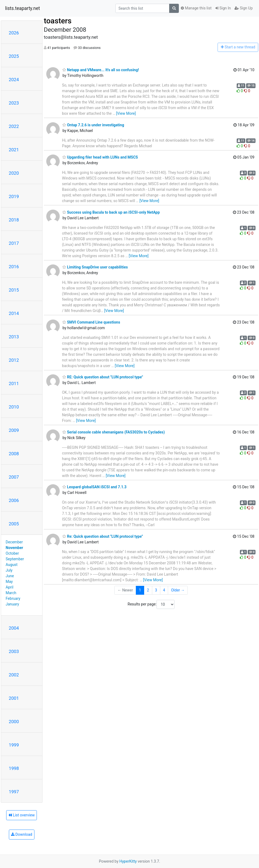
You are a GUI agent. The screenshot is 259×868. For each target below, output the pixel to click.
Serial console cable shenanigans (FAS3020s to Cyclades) (113, 432)
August (12, 565)
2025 (14, 56)
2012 (14, 360)
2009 (14, 430)
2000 (14, 722)
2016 (14, 267)
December (14, 542)
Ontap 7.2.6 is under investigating (93, 125)
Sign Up (244, 8)
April (10, 587)
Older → (178, 590)
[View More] (126, 113)
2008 (14, 454)
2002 (14, 675)
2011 (14, 383)
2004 (14, 628)
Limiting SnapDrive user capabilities (95, 267)
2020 (14, 173)
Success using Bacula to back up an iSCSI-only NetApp (111, 212)
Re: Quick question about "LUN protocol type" (103, 536)
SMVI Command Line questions (91, 322)
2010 (14, 407)
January (12, 604)
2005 (14, 524)
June (10, 576)
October (12, 553)
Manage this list (196, 8)
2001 (14, 698)
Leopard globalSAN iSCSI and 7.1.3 (94, 487)
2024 (14, 80)
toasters (58, 21)
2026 (14, 33)
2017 (14, 243)
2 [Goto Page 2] (148, 590)
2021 (14, 150)
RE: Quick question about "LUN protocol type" (103, 377)
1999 (14, 745)
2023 (14, 103)
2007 (14, 477)
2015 (14, 290)
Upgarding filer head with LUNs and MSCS (100, 157)
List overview (22, 815)
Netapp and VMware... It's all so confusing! (101, 70)
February (13, 598)
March (11, 593)
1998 (14, 768)
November (14, 548)
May (9, 582)
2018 (14, 220)
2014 (14, 313)
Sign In (223, 8)
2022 (14, 126)
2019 (14, 196)
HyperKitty (128, 861)
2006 (14, 500)
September (15, 559)
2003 (14, 651)
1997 (14, 792)
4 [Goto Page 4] (164, 590)
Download (22, 834)
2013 (14, 337)
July (9, 570)
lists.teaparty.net (23, 8)
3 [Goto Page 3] (156, 590)
